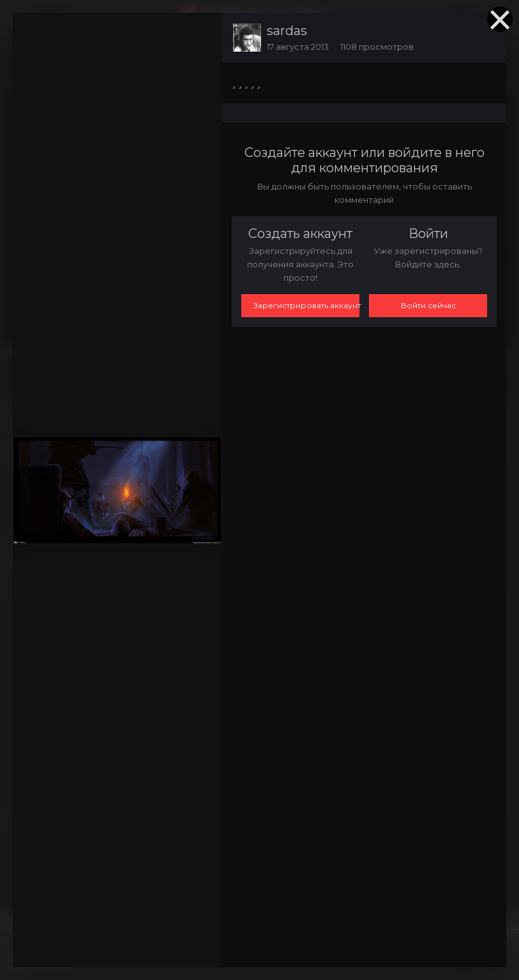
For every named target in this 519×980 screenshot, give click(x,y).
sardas (287, 31)
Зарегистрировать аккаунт (306, 305)
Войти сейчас (428, 305)
